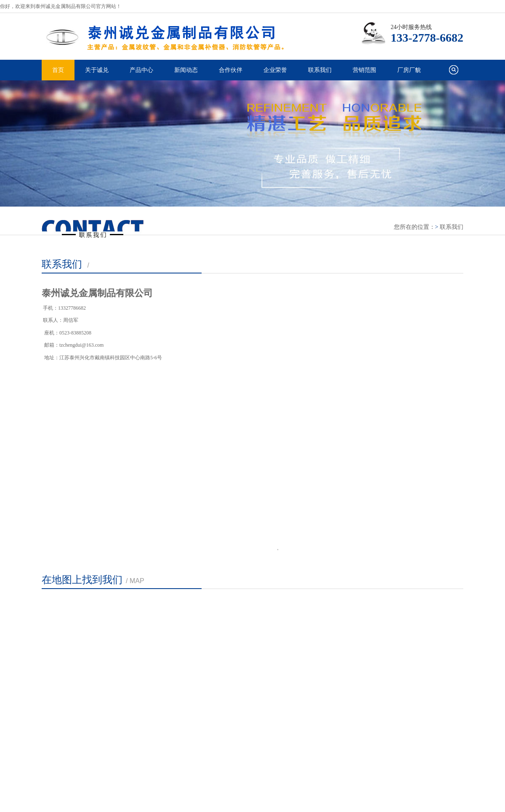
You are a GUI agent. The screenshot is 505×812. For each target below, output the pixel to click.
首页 (58, 70)
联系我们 (320, 70)
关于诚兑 (97, 70)
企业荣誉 (275, 70)
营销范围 (364, 70)
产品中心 (141, 70)
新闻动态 (186, 70)
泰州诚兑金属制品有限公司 (173, 36)
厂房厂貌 (409, 70)
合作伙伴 (231, 70)
